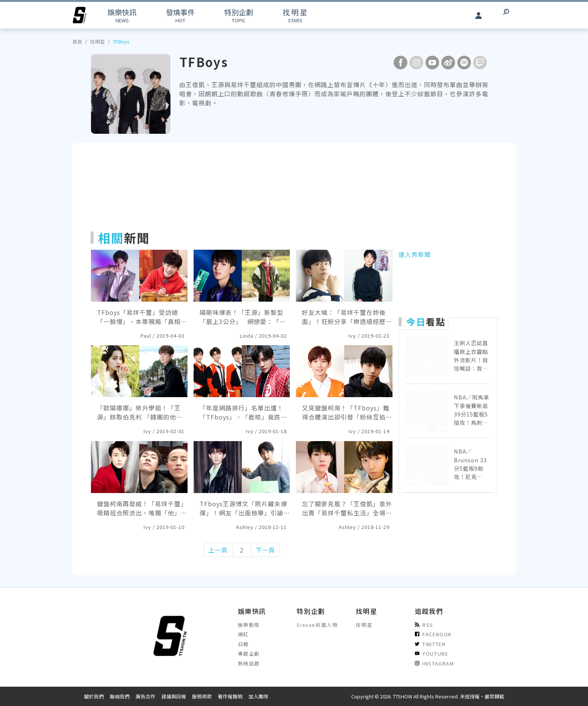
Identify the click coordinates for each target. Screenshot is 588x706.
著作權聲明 (230, 696)
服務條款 (202, 696)
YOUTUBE (432, 654)
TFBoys (121, 41)
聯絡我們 (120, 696)
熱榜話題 (249, 663)
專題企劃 (249, 654)
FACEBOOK (433, 634)
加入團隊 (258, 696)
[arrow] (80, 15)
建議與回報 (174, 696)
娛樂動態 (249, 625)
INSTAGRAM (434, 663)
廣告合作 (145, 696)
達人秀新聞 (415, 254)
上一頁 (218, 550)
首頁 (77, 41)
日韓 (243, 644)
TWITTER (430, 644)
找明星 (98, 41)
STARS (295, 15)
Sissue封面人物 (317, 625)
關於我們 (94, 696)
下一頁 (265, 550)
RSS (424, 625)
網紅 (243, 634)
